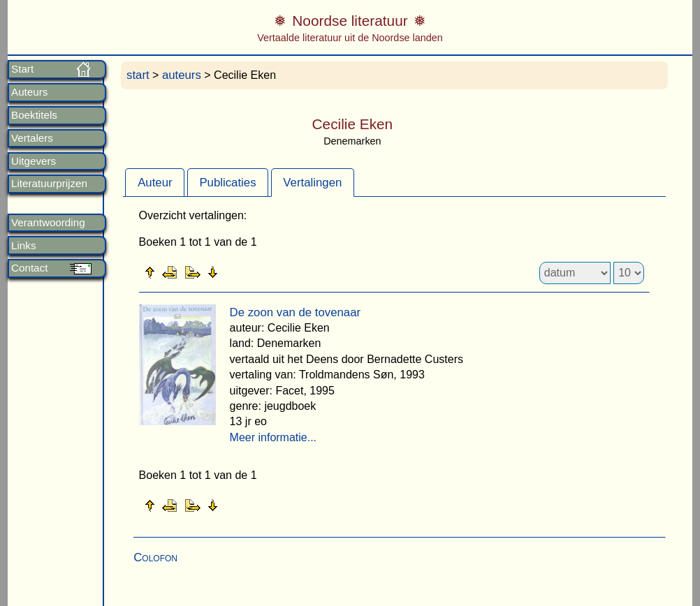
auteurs (182, 75)
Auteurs (29, 92)
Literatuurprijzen (49, 184)
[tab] (155, 182)
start (138, 75)
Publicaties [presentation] (227, 183)
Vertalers (32, 138)
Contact (29, 268)
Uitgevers (34, 161)
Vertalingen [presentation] (312, 183)
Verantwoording (48, 223)
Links (23, 246)
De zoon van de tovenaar (296, 312)
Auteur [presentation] (155, 183)
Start (22, 69)
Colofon (155, 557)
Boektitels (34, 115)
